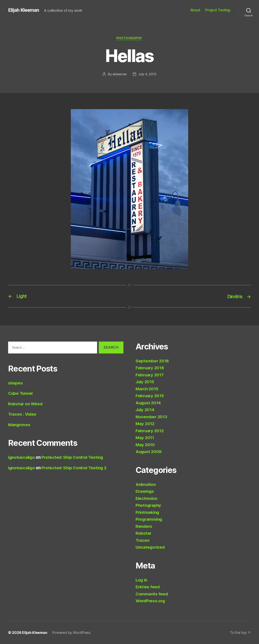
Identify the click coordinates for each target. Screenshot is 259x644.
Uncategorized (151, 547)
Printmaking (148, 512)
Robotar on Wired (26, 404)
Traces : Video (23, 414)
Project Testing (218, 10)
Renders (144, 526)
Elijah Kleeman (24, 10)
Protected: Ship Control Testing (75, 457)
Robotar (144, 533)
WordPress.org (151, 601)
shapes (15, 383)
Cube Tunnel (21, 393)
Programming (149, 519)
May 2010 (145, 445)
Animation (146, 484)
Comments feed (152, 594)
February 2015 (150, 396)
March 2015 (147, 389)
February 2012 (150, 431)
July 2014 (146, 410)
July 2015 (145, 382)
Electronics (147, 498)
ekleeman (120, 74)
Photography (129, 38)
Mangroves (20, 425)
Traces (143, 540)
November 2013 (152, 417)
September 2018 (153, 361)
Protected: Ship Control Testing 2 (76, 468)
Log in (142, 580)
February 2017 (150, 375)
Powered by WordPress (72, 633)
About (195, 10)
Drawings (145, 491)
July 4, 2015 (148, 74)
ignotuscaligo (22, 457)
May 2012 (145, 424)
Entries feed (148, 587)
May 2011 (145, 438)
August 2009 (149, 452)
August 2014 (149, 403)
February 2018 (150, 368)
